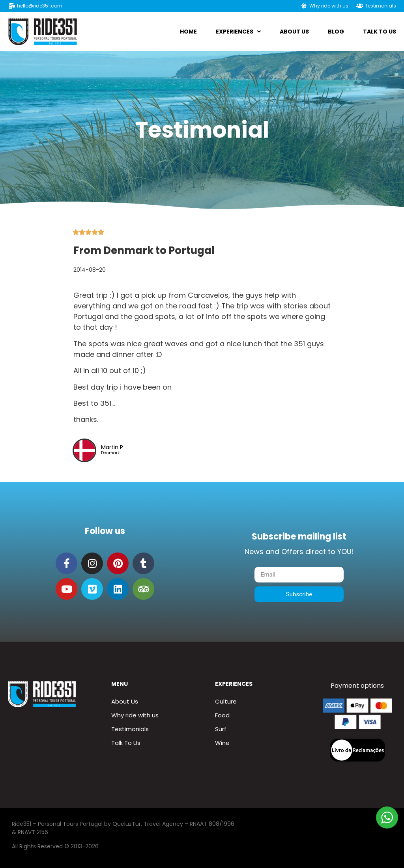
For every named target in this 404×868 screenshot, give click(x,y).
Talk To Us (380, 32)
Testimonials (130, 729)
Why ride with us (135, 715)
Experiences (238, 32)
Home (188, 32)
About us (294, 32)
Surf (221, 729)
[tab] (202, 311)
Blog (336, 32)
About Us (125, 701)
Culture (226, 701)
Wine (222, 743)
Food (222, 715)
